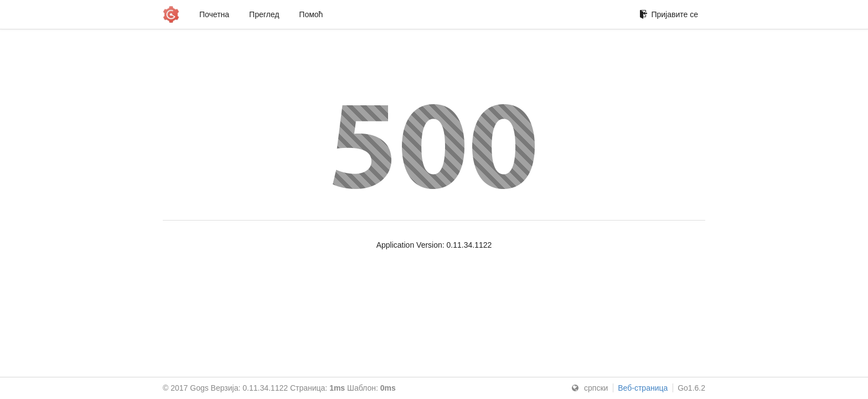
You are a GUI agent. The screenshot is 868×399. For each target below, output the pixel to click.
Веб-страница (643, 388)
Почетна (214, 14)
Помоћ (311, 14)
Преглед (264, 14)
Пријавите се (669, 14)
